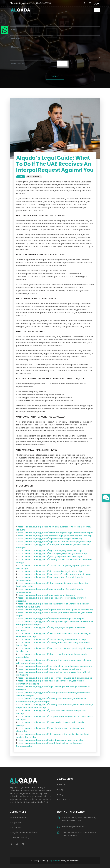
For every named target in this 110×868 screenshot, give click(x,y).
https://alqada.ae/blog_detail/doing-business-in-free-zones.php (50, 740)
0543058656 (43, 3)
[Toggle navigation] (97, 10)
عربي (97, 3)
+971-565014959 (88, 833)
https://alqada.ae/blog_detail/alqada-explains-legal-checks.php (50, 539)
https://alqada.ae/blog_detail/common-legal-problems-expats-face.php (55, 536)
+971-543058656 (71, 833)
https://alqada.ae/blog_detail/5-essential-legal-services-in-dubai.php (53, 639)
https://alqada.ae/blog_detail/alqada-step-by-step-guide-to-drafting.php (56, 610)
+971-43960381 (69, 836)
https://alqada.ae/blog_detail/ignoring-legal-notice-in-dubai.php (50, 556)
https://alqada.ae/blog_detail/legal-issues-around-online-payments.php (54, 542)
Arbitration (16, 827)
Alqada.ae (54, 861)
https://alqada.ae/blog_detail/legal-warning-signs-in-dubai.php (50, 551)
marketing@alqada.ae (22, 3)
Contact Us (64, 799)
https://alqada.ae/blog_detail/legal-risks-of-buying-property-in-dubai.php (55, 574)
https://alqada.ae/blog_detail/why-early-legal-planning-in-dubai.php (52, 553)
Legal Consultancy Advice (23, 832)
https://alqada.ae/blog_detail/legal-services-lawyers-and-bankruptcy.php (55, 678)
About (61, 784)
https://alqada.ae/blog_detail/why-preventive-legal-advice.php (50, 571)
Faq (60, 789)
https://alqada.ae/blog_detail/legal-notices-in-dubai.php (47, 595)
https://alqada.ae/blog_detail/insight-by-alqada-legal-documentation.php (55, 533)
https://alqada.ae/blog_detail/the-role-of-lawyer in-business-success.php (55, 666)
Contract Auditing (19, 837)
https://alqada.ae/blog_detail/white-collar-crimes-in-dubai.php (50, 669)
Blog (60, 794)
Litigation (15, 823)
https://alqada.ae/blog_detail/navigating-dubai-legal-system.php (51, 619)
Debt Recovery (18, 818)
